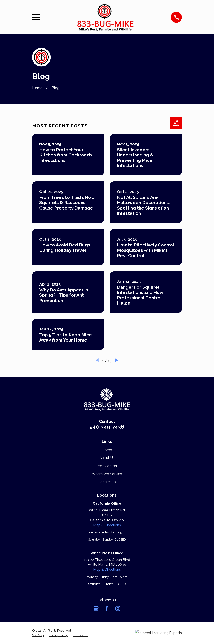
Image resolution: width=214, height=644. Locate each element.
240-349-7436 (107, 427)
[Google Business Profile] (96, 608)
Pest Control (107, 466)
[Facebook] (107, 608)
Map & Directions (107, 525)
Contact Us (107, 482)
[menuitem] (38, 635)
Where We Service (107, 474)
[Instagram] (118, 608)
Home (107, 450)
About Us (107, 458)
